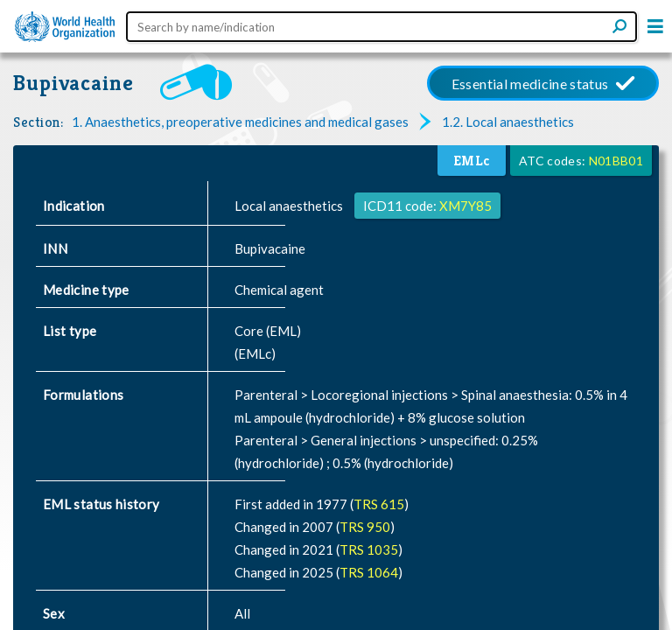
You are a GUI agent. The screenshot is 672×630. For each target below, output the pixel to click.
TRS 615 (379, 504)
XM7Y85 (465, 206)
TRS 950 (365, 527)
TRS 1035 (369, 549)
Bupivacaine (73, 83)
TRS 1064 (369, 572)
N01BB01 (616, 161)
